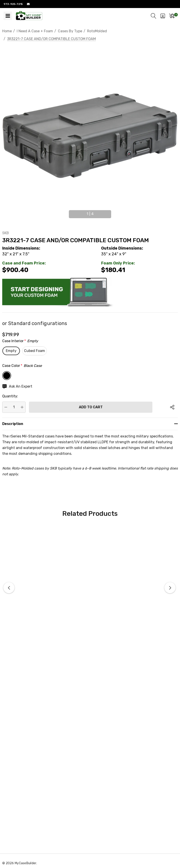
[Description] (90, 424)
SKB (6, 233)
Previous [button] (64, 212)
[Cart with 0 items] (172, 16)
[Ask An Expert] (17, 386)
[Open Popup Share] (172, 407)
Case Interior (20, 341)
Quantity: (10, 396)
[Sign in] (163, 16)
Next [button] (116, 212)
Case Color (22, 366)
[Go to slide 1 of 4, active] (90, 214)
